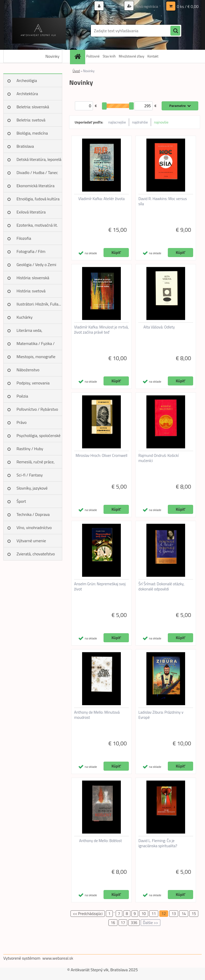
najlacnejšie (117, 122)
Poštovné (93, 56)
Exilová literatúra (31, 212)
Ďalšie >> (151, 923)
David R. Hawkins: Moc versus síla (163, 201)
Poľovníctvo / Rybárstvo (37, 409)
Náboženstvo (28, 370)
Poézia (22, 396)
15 (194, 914)
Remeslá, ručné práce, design (36, 464)
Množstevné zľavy (132, 56)
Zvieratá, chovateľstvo (36, 554)
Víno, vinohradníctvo (34, 528)
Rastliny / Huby (30, 449)
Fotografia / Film (31, 251)
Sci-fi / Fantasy (30, 475)
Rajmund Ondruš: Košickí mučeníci (159, 458)
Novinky (52, 56)
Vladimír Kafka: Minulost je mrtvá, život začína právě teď (101, 330)
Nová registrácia (145, 6)
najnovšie (161, 122)
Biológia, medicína (32, 133)
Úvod (76, 71)
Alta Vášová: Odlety (159, 327)
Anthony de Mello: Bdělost (101, 841)
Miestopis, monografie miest (36, 358)
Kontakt (153, 56)
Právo (22, 422)
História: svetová (31, 291)
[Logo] (39, 31)
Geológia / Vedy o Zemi (36, 265)
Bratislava (25, 146)
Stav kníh (109, 56)
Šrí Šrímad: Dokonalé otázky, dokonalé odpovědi (161, 587)
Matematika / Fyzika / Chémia (36, 345)
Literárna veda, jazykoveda (29, 332)
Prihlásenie (111, 6)
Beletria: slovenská (33, 107)
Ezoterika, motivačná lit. (37, 225)
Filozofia (24, 238)
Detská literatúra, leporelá (39, 159)
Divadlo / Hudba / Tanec (37, 172)
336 (134, 923)
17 (123, 923)
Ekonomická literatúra (36, 186)
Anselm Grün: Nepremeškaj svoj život (100, 587)
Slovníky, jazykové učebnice (32, 490)
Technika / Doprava (33, 514)
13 (174, 914)
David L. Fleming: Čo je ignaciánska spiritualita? (158, 843)
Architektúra (27, 94)
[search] (175, 31)
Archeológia (27, 80)
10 (144, 914)
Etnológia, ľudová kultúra (38, 199)
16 (113, 923)
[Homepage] (78, 56)
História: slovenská (33, 278)
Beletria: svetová (31, 120)
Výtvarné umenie (31, 541)
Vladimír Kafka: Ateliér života (101, 199)
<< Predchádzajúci (88, 914)
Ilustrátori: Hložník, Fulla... (39, 304)
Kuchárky (25, 317)
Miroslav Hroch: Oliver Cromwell (102, 456)
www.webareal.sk (58, 958)
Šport (21, 501)
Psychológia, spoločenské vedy (38, 437)
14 (184, 914)
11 (154, 914)
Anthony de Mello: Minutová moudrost (97, 715)
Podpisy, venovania (33, 383)
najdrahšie (140, 122)
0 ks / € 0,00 (188, 6)
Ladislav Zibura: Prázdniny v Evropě (161, 715)
